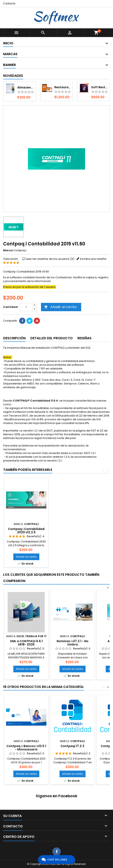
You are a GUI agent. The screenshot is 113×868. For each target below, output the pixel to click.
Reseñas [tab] (84, 338)
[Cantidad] (26, 307)
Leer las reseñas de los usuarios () (50, 259)
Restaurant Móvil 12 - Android (63, 87)
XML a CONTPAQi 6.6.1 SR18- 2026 (26, 643)
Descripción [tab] (14, 338)
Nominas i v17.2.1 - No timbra (73, 643)
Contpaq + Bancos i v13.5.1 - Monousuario (26, 748)
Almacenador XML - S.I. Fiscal (26, 87)
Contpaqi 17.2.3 (72, 746)
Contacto (9, 3)
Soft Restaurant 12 (100, 87)
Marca (8, 250)
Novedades (13, 76)
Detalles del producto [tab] (52, 338)
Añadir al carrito (60, 307)
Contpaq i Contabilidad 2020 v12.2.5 (26, 531)
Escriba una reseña (93, 259)
